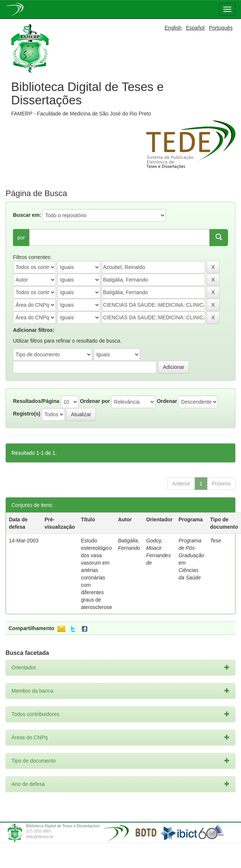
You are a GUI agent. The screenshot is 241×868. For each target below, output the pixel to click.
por (21, 238)
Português (221, 28)
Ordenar (167, 401)
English (173, 28)
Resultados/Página (36, 401)
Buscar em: (27, 215)
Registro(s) (27, 414)
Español (195, 28)
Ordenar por (95, 401)
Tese (216, 541)
